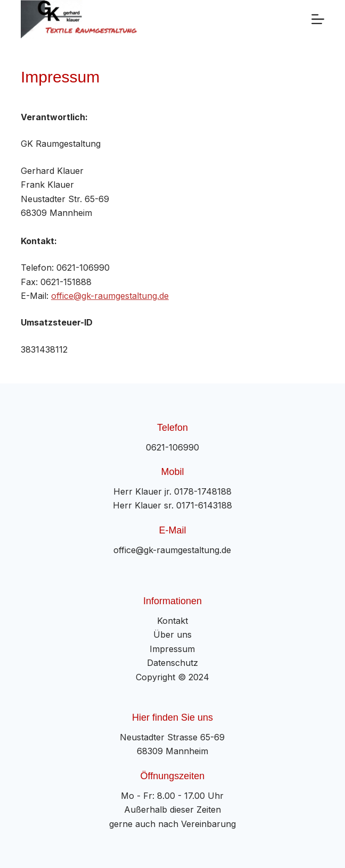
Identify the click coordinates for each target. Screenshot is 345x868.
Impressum (172, 649)
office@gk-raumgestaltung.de (110, 296)
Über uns (172, 635)
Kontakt (172, 621)
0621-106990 (172, 447)
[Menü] (318, 19)
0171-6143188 (204, 505)
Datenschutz (172, 663)
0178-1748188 (203, 491)
